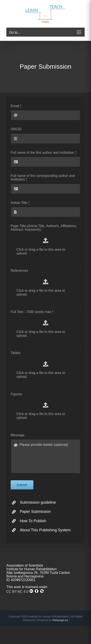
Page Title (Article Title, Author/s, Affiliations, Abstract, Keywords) (44, 228)
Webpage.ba (60, 620)
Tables (16, 353)
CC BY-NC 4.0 (25, 591)
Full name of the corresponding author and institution (43, 178)
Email (16, 106)
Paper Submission (35, 512)
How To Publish (33, 521)
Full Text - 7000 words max (32, 312)
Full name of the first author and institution (43, 153)
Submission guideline (38, 502)
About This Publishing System (45, 530)
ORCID (16, 129)
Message (18, 435)
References (19, 271)
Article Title (20, 203)
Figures (16, 394)
